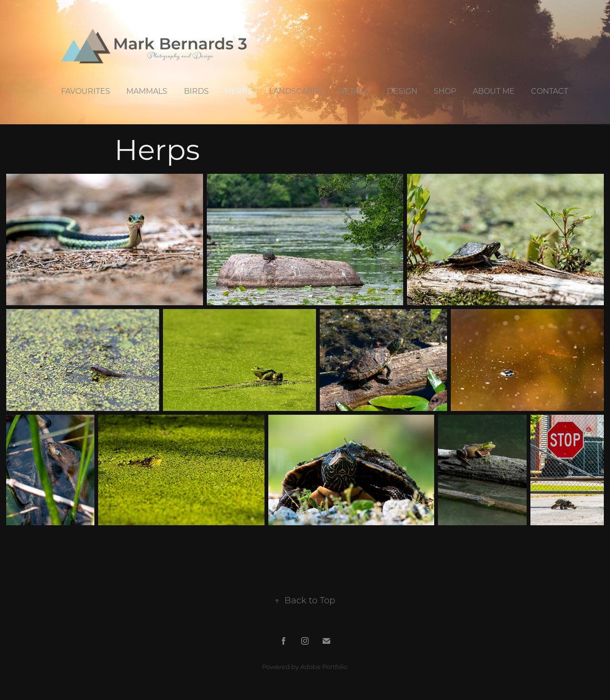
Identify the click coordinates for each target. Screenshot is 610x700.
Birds (196, 91)
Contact (549, 91)
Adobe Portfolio (324, 667)
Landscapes (296, 91)
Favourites (86, 91)
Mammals (147, 91)
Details (354, 91)
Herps (239, 91)
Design (402, 91)
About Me (494, 91)
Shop (445, 91)
